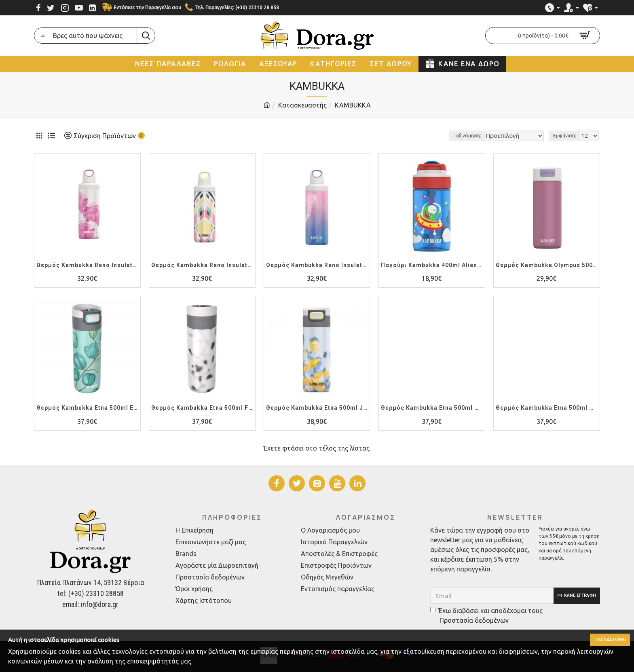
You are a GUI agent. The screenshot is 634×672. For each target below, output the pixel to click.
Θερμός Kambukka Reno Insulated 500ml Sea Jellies (317, 265)
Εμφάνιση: (567, 136)
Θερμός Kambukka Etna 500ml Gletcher (432, 408)
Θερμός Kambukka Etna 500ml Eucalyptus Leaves (87, 408)
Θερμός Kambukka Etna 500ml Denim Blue (547, 408)
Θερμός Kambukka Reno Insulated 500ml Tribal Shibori (202, 265)
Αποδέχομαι (609, 640)
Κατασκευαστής (302, 105)
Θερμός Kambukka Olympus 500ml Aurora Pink (547, 265)
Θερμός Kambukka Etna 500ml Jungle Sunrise (317, 408)
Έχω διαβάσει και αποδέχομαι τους (486, 616)
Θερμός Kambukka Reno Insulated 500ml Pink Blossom (87, 265)
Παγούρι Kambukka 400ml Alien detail (432, 265)
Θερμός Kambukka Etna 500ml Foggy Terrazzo (202, 408)
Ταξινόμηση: (459, 136)
